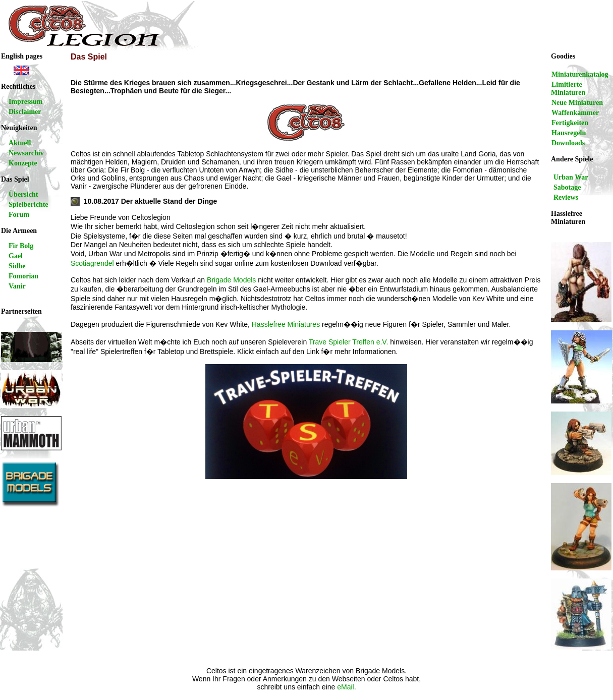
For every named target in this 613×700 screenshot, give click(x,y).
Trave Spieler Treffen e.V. (348, 342)
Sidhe (17, 266)
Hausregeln (569, 133)
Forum (19, 215)
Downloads (568, 143)
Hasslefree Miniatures (286, 324)
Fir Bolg (21, 246)
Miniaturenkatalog (580, 74)
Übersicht (23, 194)
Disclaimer (25, 112)
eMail (345, 687)
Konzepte (23, 163)
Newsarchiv (26, 153)
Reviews (566, 197)
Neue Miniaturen (577, 103)
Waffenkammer (575, 113)
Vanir (17, 286)
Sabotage (567, 187)
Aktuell (20, 143)
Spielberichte (29, 205)
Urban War (571, 177)
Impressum (25, 102)
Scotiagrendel (92, 263)
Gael (16, 256)
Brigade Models (231, 280)
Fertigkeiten (570, 123)
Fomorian (23, 276)
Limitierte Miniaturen (568, 89)
